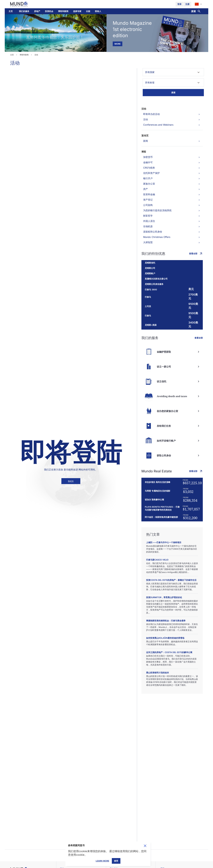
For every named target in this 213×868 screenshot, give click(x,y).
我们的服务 (24, 11)
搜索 (173, 93)
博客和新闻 (63, 11)
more (118, 44)
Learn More (102, 861)
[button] (24, 11)
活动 (144, 109)
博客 (144, 152)
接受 (116, 861)
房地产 (37, 11)
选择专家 (77, 11)
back (71, 481)
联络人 (98, 11)
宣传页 (145, 136)
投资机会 (49, 11)
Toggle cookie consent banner (145, 846)
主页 (11, 11)
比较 (88, 11)
